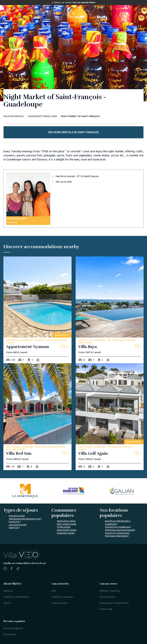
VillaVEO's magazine (62, 597)
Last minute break (17, 525)
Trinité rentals (64, 527)
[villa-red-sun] (37, 417)
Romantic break (16, 516)
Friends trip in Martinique (117, 533)
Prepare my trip (59, 603)
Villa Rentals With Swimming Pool (25, 519)
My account (9, 634)
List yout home (107, 597)
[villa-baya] (110, 310)
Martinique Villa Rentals (116, 536)
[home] (74, 12)
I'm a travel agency (13, 628)
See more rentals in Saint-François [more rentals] (73, 132)
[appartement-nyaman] (37, 310)
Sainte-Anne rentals (66, 521)
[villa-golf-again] (110, 417)
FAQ (54, 591)
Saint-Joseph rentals (66, 524)
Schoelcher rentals (66, 533)
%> (24, 554)
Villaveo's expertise (110, 591)
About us (8, 591)
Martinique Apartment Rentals (120, 530)
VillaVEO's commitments (16, 597)
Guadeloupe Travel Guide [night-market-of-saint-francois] (42, 116)
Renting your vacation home (114, 603)
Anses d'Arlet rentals (66, 530)
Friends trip (14, 522)
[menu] (140, 12)
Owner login (106, 609)
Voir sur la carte (64, 182)
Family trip (14, 528)
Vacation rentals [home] (14, 116)
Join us (7, 603)
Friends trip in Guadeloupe (117, 527)
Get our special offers (84, 2)
